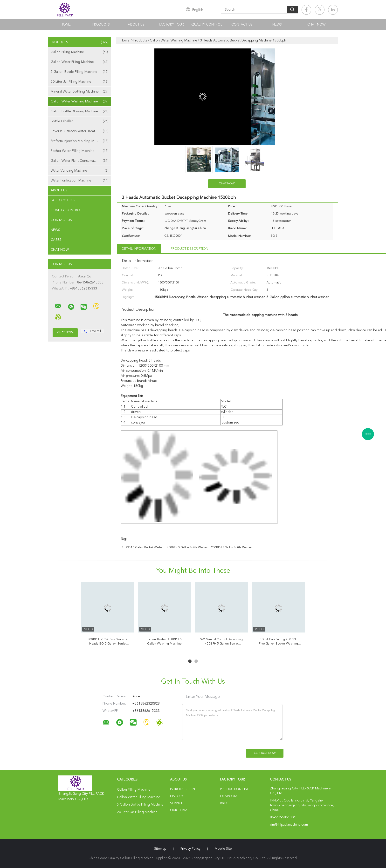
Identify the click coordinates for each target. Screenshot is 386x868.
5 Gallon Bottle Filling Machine (80, 72)
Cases (56, 240)
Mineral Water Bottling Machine (80, 92)
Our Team (179, 810)
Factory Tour (171, 25)
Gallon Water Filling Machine (80, 62)
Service (177, 803)
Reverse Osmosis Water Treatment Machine (81, 131)
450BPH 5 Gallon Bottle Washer (187, 548)
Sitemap (160, 849)
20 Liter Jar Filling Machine (80, 82)
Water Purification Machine (80, 181)
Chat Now (316, 25)
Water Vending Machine (80, 171)
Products (101, 25)
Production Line (235, 789)
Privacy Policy (190, 849)
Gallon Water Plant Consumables (80, 161)
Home (66, 25)
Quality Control (207, 25)
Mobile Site (223, 849)
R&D (223, 803)
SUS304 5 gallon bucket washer (143, 548)
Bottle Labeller (80, 121)
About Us (136, 25)
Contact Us (242, 25)
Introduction (183, 789)
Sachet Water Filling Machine (80, 151)
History (177, 796)
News (277, 25)
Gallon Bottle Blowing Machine (80, 111)
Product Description (190, 249)
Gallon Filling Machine (80, 52)
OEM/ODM (229, 796)
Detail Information (139, 249)
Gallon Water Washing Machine (80, 101)
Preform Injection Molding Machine (80, 141)
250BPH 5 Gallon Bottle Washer (231, 548)
